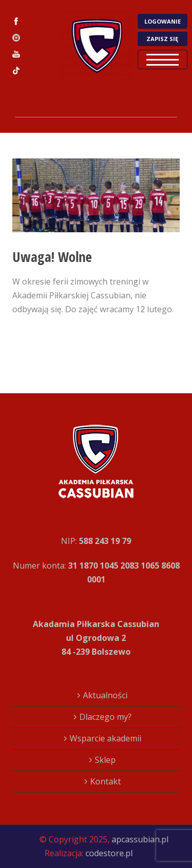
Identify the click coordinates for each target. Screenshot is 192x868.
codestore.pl (109, 853)
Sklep (105, 760)
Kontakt (105, 781)
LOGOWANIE (163, 21)
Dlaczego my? (105, 717)
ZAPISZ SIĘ (162, 39)
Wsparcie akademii (105, 738)
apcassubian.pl (140, 839)
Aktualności (105, 695)
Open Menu (163, 59)
